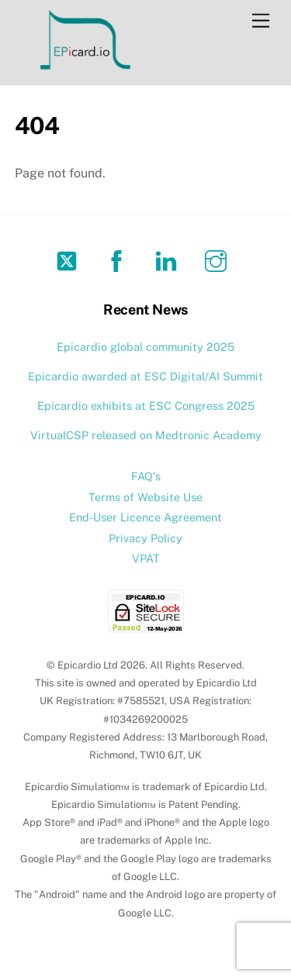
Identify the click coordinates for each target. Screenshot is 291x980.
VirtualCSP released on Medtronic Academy (146, 435)
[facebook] (119, 260)
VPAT (146, 558)
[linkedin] (169, 260)
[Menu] (261, 21)
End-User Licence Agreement (145, 517)
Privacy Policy (145, 538)
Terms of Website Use (145, 497)
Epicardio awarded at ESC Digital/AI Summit (145, 376)
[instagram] (218, 260)
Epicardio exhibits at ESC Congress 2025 (146, 406)
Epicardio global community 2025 (145, 347)
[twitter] (69, 260)
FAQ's (146, 476)
